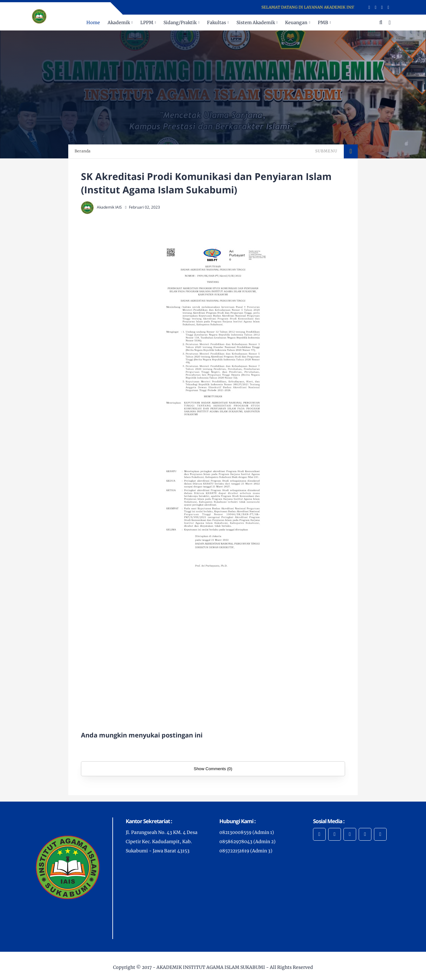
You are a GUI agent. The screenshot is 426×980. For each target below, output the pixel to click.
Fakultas (216, 23)
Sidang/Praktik (180, 23)
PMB (323, 23)
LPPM (147, 23)
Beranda (83, 151)
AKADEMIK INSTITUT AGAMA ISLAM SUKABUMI (211, 967)
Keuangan (296, 23)
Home (93, 23)
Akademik (119, 23)
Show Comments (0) (213, 769)
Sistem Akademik (256, 23)
